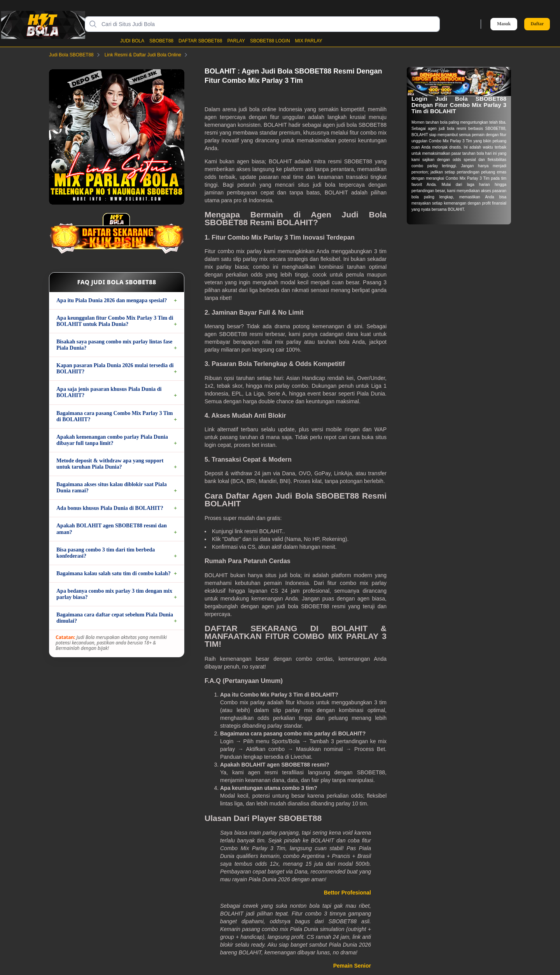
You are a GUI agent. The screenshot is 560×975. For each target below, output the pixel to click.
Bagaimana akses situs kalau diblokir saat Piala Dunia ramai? (112, 487)
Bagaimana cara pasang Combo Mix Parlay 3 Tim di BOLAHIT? (115, 416)
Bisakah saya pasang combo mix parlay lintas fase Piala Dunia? (114, 345)
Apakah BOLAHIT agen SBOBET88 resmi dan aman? (112, 529)
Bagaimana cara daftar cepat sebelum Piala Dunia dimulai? (115, 618)
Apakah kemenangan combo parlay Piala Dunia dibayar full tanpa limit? (112, 440)
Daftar (537, 24)
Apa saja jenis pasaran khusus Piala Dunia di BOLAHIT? (109, 392)
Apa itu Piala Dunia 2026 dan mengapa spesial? (112, 300)
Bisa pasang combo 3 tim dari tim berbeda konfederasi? (106, 553)
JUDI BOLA (132, 41)
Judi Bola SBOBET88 (76, 55)
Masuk (504, 24)
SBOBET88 (161, 41)
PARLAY (236, 41)
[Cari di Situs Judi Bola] (269, 24)
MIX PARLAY (309, 41)
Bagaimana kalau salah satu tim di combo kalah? (114, 573)
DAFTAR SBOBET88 (200, 41)
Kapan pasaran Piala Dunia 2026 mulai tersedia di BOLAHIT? (115, 368)
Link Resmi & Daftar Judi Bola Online (148, 55)
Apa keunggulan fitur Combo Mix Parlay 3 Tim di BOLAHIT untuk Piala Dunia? (115, 321)
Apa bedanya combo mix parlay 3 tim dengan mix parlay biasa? (114, 594)
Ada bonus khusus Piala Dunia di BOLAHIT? (110, 508)
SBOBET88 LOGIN (270, 41)
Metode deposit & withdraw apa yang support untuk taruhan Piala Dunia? (110, 464)
